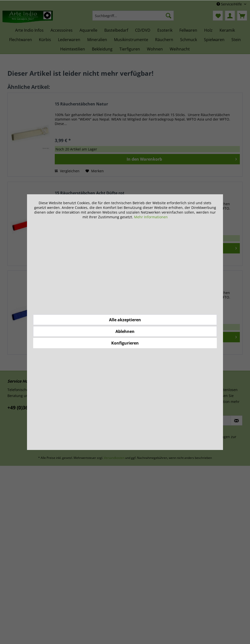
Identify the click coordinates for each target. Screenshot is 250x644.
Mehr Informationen (151, 217)
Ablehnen (125, 331)
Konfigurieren (125, 343)
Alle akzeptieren (125, 320)
